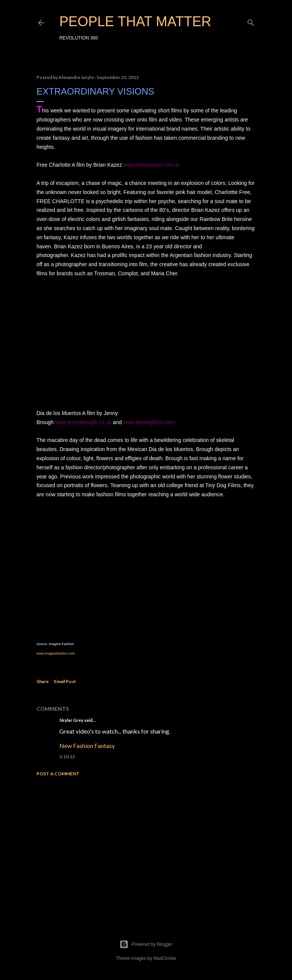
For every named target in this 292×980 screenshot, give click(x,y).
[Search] (251, 21)
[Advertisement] (146, 849)
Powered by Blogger (146, 944)
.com (71, 653)
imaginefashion (56, 653)
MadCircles (165, 958)
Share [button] (43, 681)
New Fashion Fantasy (87, 746)
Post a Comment (58, 774)
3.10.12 (67, 757)
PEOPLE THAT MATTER (135, 21)
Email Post (65, 681)
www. (41, 653)
